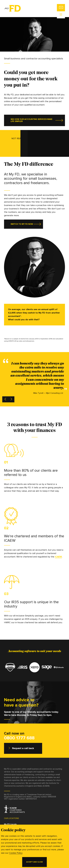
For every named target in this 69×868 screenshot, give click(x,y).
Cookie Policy (16, 853)
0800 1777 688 (19, 738)
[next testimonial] (11, 399)
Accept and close (34, 862)
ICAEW (58, 557)
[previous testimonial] (5, 399)
